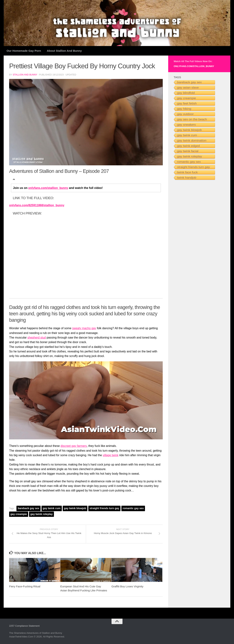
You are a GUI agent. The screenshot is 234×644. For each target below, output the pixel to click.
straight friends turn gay (104, 508)
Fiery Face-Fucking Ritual (25, 586)
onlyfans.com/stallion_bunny (48, 188)
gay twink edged (188, 146)
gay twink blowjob (75, 508)
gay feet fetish (187, 103)
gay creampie (19, 514)
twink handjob (187, 178)
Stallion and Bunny (25, 75)
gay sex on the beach (192, 119)
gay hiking (184, 109)
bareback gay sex (28, 508)
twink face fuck (187, 172)
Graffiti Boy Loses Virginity (127, 586)
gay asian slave (188, 88)
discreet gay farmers (74, 446)
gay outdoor (185, 114)
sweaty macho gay (84, 328)
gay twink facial (188, 151)
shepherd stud (37, 338)
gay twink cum (52, 508)
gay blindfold (186, 93)
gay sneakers (186, 125)
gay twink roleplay (41, 514)
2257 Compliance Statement (24, 626)
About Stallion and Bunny (64, 51)
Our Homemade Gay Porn (24, 51)
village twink (111, 455)
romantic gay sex (133, 508)
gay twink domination (192, 140)
